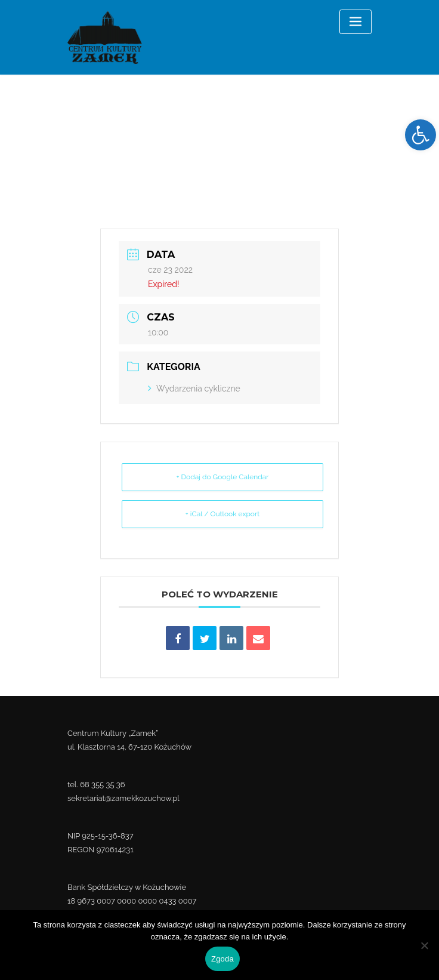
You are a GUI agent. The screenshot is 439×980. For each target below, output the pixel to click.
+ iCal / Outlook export (222, 514)
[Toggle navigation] (355, 22)
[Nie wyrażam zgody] (424, 945)
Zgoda (222, 959)
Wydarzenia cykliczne (194, 389)
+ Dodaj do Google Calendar (222, 477)
